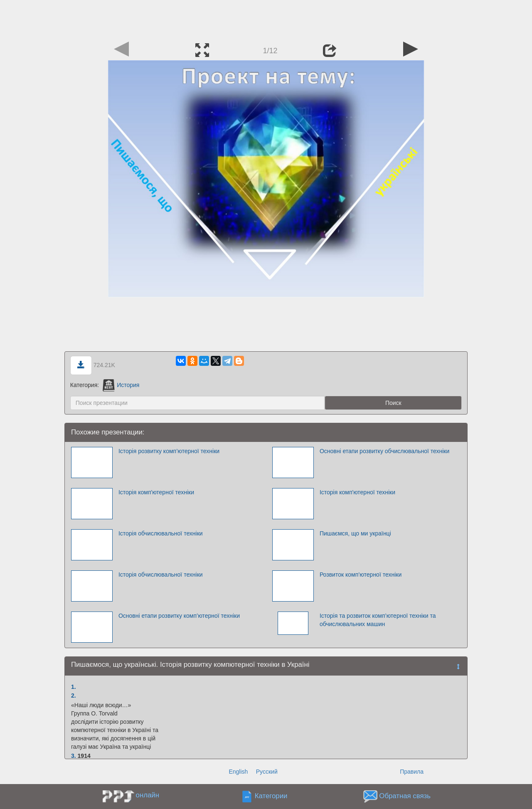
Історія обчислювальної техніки (161, 533)
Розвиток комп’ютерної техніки (361, 575)
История (121, 385)
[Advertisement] (266, 19)
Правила (412, 772)
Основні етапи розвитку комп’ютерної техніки (179, 616)
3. (74, 756)
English (238, 772)
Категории (271, 796)
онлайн (148, 795)
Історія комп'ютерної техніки (156, 492)
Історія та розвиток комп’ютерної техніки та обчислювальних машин (378, 620)
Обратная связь (405, 796)
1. (74, 687)
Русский (267, 772)
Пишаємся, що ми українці (355, 533)
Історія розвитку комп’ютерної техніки (169, 451)
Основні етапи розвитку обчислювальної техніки (384, 451)
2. (74, 696)
